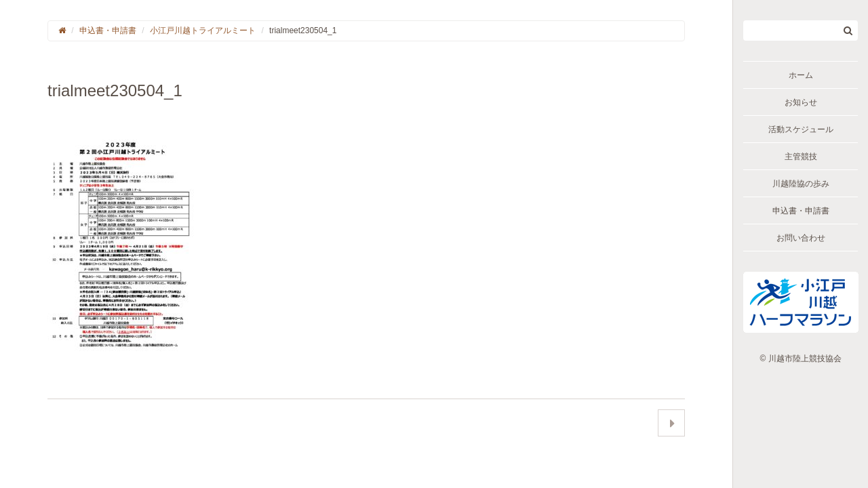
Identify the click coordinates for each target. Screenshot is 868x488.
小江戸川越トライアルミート (203, 30)
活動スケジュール (801, 129)
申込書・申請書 (801, 211)
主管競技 (801, 157)
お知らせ (801, 102)
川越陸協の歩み (801, 184)
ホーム (801, 75)
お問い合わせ (801, 238)
